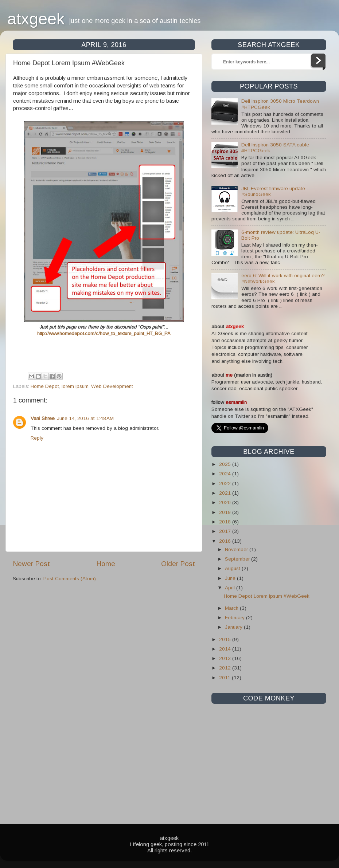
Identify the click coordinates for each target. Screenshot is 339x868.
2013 (226, 658)
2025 (226, 464)
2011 (225, 678)
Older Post (178, 564)
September (238, 559)
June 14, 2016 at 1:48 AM (85, 418)
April (231, 588)
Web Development (112, 386)
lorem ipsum (75, 386)
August (233, 568)
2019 (226, 512)
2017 (226, 531)
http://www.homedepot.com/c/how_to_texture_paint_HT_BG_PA (104, 333)
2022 (226, 484)
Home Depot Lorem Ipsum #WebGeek (267, 596)
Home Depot (45, 386)
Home (106, 564)
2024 (226, 474)
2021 (226, 493)
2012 (226, 668)
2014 (226, 649)
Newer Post (31, 564)
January (234, 627)
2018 (226, 522)
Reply (37, 438)
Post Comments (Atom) (70, 579)
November (237, 549)
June (231, 578)
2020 (226, 502)
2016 (226, 541)
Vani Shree (43, 418)
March (232, 608)
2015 (226, 639)
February (235, 618)
